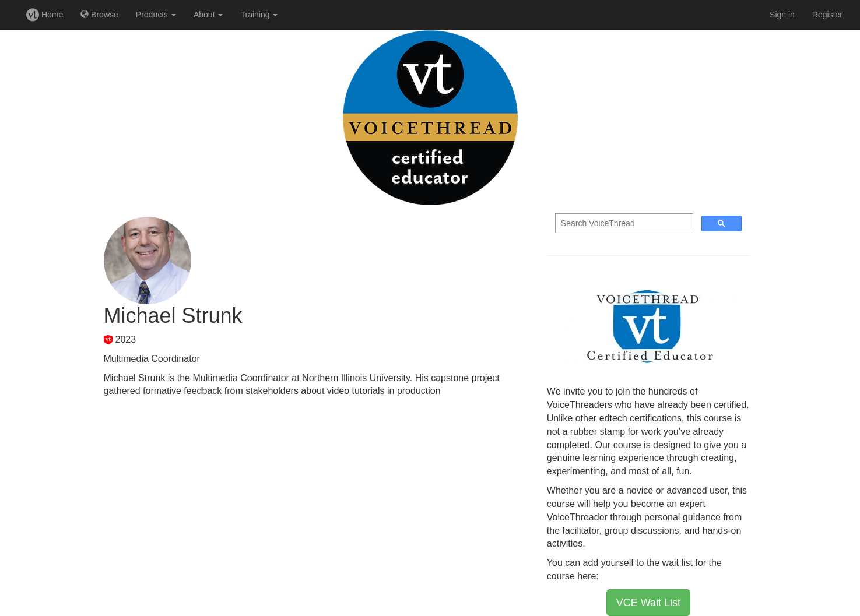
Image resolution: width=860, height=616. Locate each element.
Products (156, 15)
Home (45, 15)
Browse (99, 15)
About (208, 15)
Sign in (782, 15)
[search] (623, 223)
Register (827, 15)
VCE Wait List (648, 603)
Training (259, 15)
